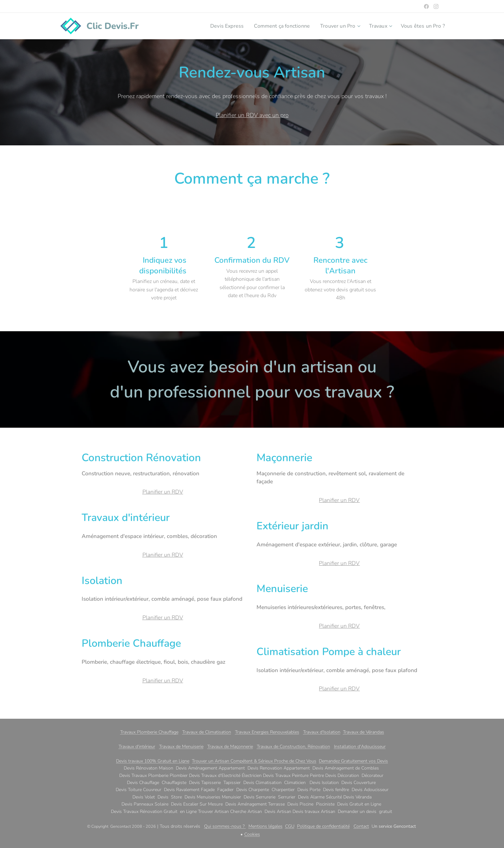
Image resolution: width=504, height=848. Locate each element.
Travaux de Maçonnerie (230, 747)
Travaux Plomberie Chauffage (149, 732)
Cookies (252, 834)
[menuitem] (216, 26)
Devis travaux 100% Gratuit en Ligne (153, 761)
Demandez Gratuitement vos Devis (353, 761)
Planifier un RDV (163, 492)
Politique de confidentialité (323, 826)
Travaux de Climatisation (207, 732)
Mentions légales (265, 826)
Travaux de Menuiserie (181, 747)
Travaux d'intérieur (137, 747)
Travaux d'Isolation (322, 732)
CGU (290, 826)
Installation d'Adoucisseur (360, 747)
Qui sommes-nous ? (225, 826)
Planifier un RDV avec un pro (252, 115)
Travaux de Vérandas (364, 732)
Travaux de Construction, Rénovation (293, 747)
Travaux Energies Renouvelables (267, 732)
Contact (361, 826)
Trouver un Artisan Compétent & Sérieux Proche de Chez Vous (254, 761)
